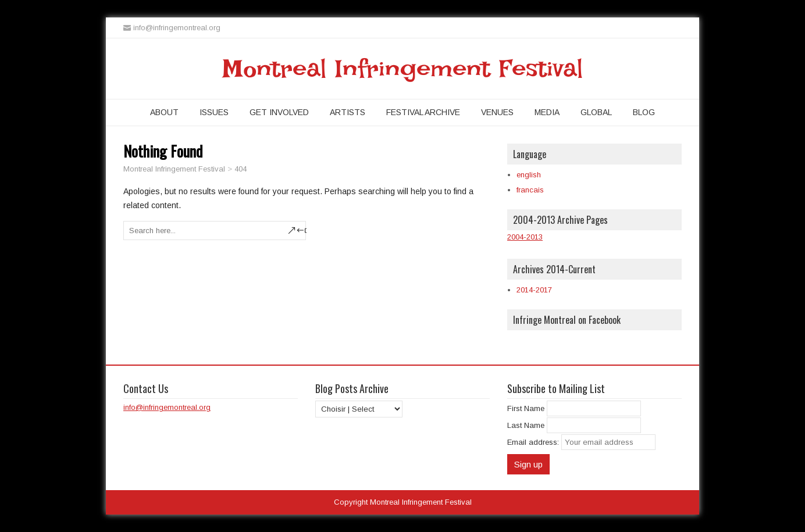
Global (596, 112)
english (529, 175)
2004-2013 (525, 237)
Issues (214, 112)
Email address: (534, 442)
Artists (348, 112)
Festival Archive (423, 112)
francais (530, 190)
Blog (644, 112)
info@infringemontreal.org (167, 407)
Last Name (526, 425)
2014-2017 (534, 290)
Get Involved (279, 112)
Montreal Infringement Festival (403, 69)
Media (547, 112)
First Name (526, 408)
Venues (497, 112)
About (164, 112)
